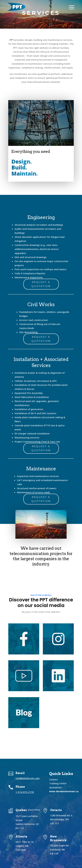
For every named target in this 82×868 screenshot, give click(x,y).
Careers (54, 779)
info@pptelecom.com (28, 778)
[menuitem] (16, 8)
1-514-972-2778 (25, 792)
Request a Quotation (41, 284)
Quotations (55, 787)
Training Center (58, 783)
